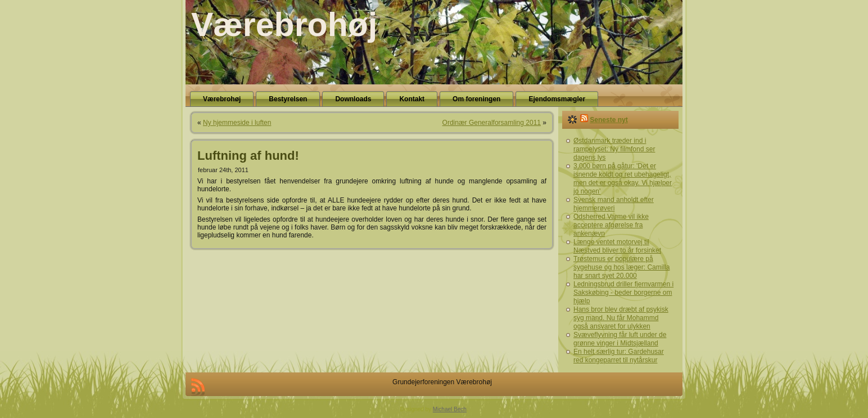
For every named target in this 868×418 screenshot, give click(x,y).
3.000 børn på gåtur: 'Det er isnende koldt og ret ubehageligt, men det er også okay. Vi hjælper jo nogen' (623, 179)
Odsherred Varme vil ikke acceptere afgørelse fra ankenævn (611, 225)
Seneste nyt (609, 120)
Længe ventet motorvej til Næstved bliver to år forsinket (617, 246)
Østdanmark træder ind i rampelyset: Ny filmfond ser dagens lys (614, 149)
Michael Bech (450, 409)
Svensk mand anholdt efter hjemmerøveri (614, 204)
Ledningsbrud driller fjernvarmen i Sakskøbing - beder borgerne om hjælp (623, 293)
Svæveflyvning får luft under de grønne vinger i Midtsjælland (620, 339)
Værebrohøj (284, 25)
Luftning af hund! (248, 156)
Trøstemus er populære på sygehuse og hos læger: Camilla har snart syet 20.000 (621, 267)
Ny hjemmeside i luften (237, 123)
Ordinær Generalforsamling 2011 (492, 123)
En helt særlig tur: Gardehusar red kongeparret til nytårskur (619, 356)
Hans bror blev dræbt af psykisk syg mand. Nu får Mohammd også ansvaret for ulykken (621, 318)
